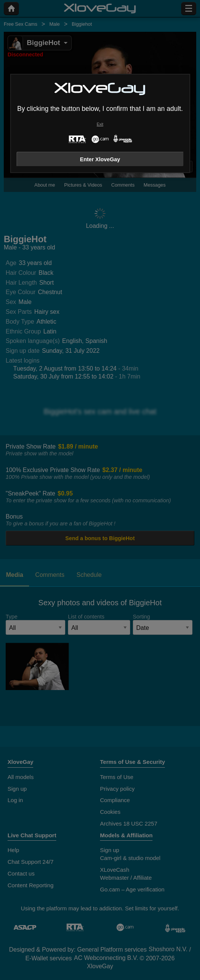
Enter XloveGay (100, 159)
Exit (100, 124)
